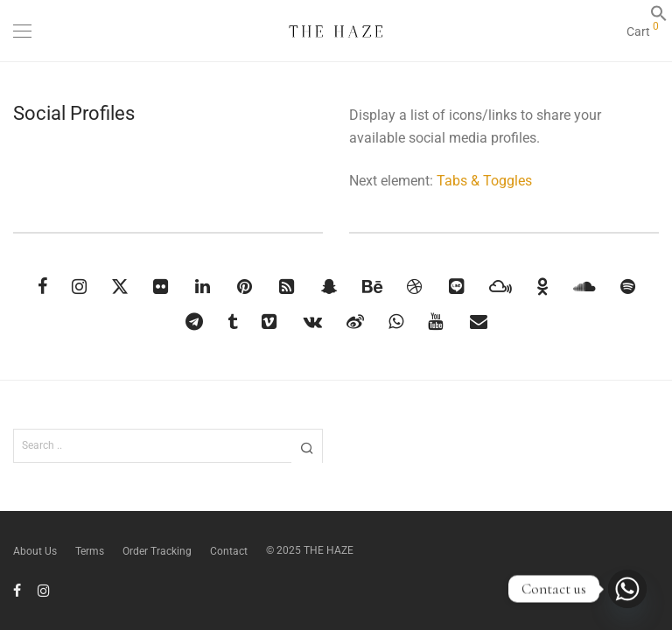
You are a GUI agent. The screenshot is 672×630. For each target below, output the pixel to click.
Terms (90, 551)
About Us (35, 551)
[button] (659, 18)
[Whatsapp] (627, 589)
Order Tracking (157, 551)
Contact (229, 551)
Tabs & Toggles (484, 181)
